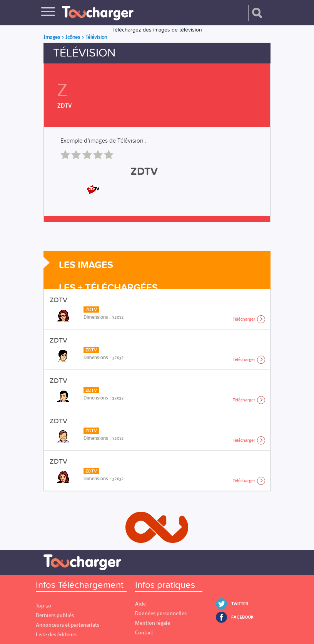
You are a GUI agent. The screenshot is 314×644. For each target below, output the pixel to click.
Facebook (242, 617)
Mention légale (153, 623)
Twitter (240, 604)
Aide (140, 604)
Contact (144, 633)
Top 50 (43, 606)
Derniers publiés (55, 615)
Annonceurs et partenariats (68, 625)
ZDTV (65, 105)
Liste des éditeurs (56, 635)
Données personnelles (161, 613)
